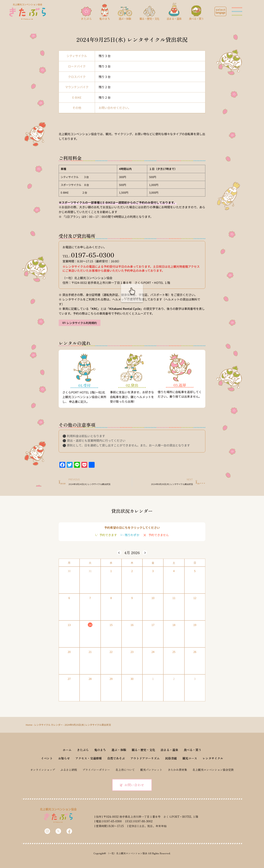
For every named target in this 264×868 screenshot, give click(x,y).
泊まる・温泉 (169, 750)
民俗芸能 (171, 758)
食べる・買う (192, 750)
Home (29, 725)
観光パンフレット (151, 770)
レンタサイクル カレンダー (48, 725)
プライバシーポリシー (96, 770)
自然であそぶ (116, 758)
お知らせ (64, 758)
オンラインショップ (43, 770)
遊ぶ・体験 (119, 750)
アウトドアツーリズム (145, 758)
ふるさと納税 (69, 770)
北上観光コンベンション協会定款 (213, 770)
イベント (47, 758)
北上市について (125, 770)
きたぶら (83, 750)
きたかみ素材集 (177, 770)
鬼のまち (100, 750)
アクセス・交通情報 (89, 758)
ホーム (67, 750)
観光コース (190, 758)
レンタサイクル (213, 758)
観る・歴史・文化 (143, 750)
